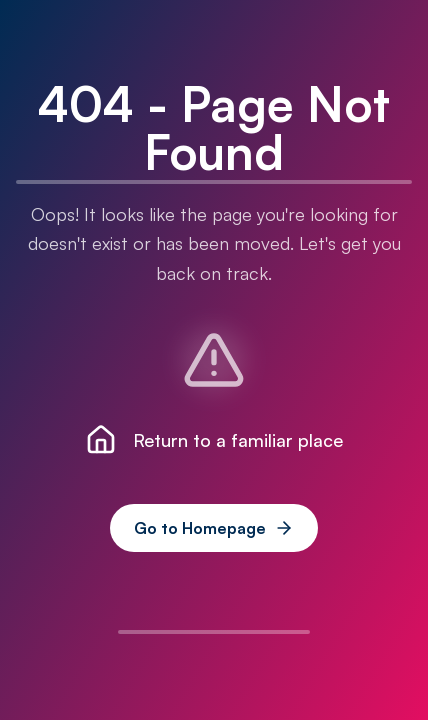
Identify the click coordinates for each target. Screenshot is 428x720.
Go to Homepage (214, 528)
